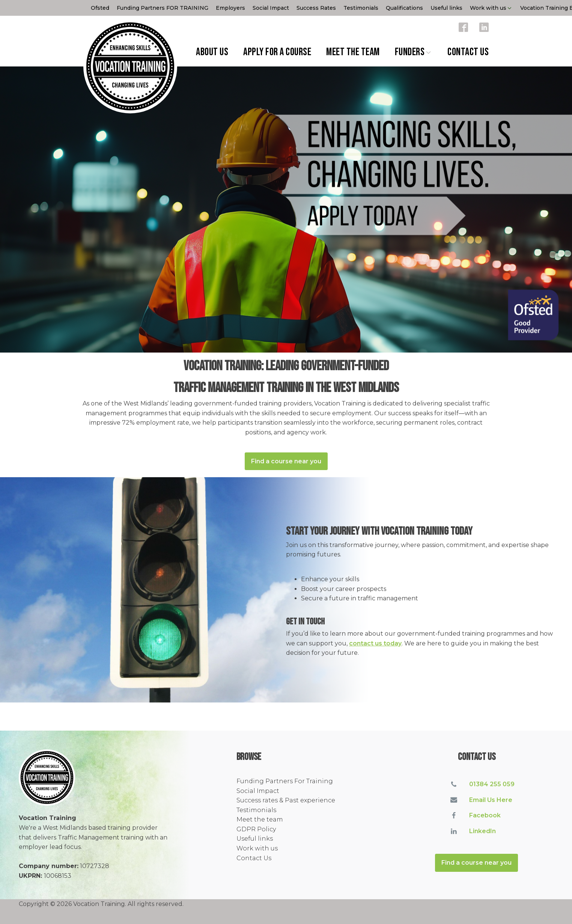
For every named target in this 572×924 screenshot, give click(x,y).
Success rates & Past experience (286, 800)
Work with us (491, 8)
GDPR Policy (256, 829)
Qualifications (404, 8)
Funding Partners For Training (285, 781)
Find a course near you (286, 461)
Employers (230, 8)
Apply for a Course (277, 52)
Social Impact (271, 8)
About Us (212, 52)
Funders (414, 52)
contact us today (375, 643)
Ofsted (100, 8)
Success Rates (316, 8)
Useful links (446, 8)
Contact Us (468, 52)
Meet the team (353, 52)
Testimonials (361, 8)
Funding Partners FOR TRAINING (163, 8)
